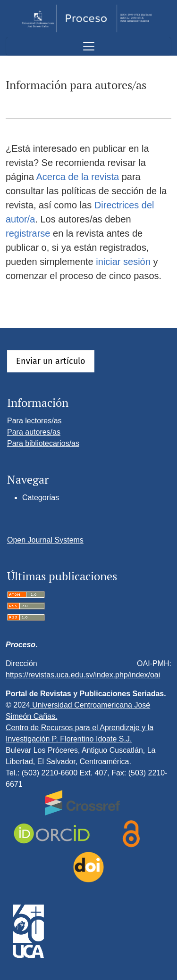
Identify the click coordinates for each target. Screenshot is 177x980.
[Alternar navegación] (88, 46)
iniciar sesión (123, 262)
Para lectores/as (34, 421)
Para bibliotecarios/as (43, 443)
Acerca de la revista (78, 177)
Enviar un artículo (51, 361)
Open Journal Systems (45, 540)
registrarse (28, 233)
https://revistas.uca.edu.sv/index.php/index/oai (83, 675)
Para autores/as (34, 432)
